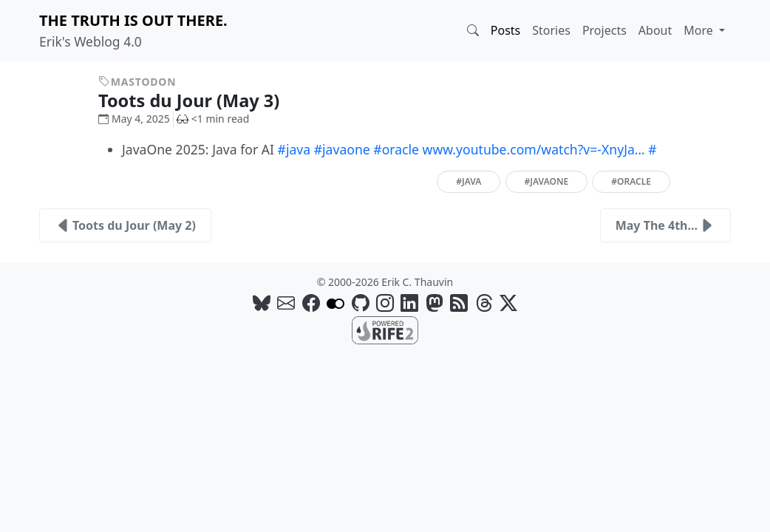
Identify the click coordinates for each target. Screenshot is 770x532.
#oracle (396, 149)
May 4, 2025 (134, 119)
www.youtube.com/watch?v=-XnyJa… (534, 149)
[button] (473, 30)
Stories (551, 30)
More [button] (700, 30)
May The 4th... (665, 225)
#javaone (342, 149)
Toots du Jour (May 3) (200, 100)
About (655, 30)
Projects (604, 30)
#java (294, 149)
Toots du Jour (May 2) (125, 225)
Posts (505, 30)
